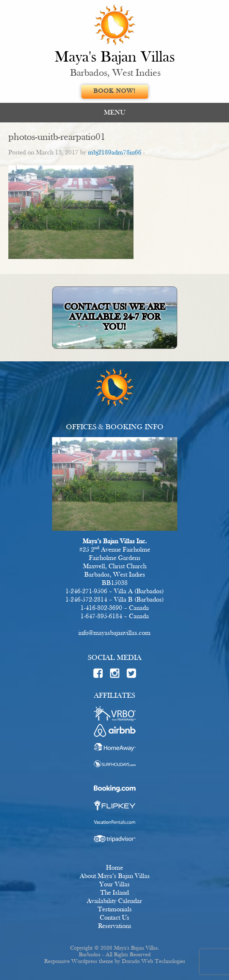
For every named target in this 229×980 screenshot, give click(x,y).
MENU (115, 113)
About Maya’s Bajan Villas (115, 876)
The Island (114, 893)
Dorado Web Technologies (154, 961)
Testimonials (115, 910)
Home (114, 868)
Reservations (115, 926)
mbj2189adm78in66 (115, 153)
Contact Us (114, 918)
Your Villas (114, 885)
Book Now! (114, 91)
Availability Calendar (114, 901)
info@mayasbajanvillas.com (114, 633)
